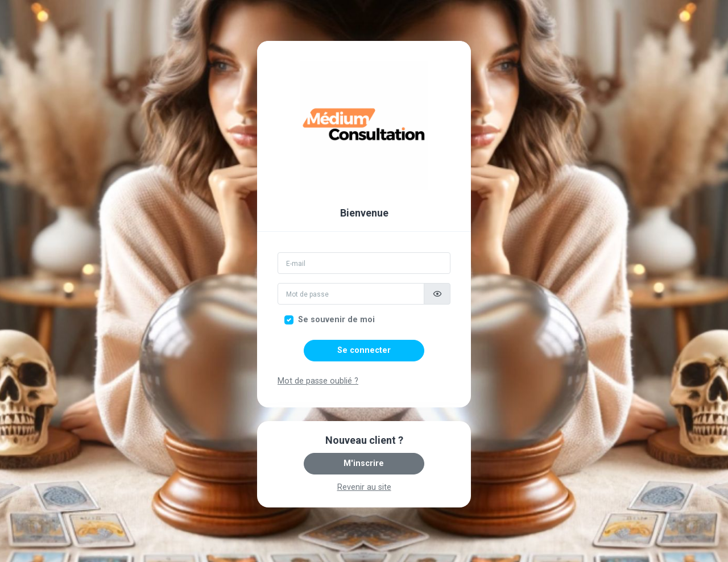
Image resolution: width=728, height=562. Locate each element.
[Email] (364, 263)
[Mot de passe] (351, 294)
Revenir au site (364, 487)
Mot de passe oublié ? (318, 381)
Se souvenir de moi (336, 320)
